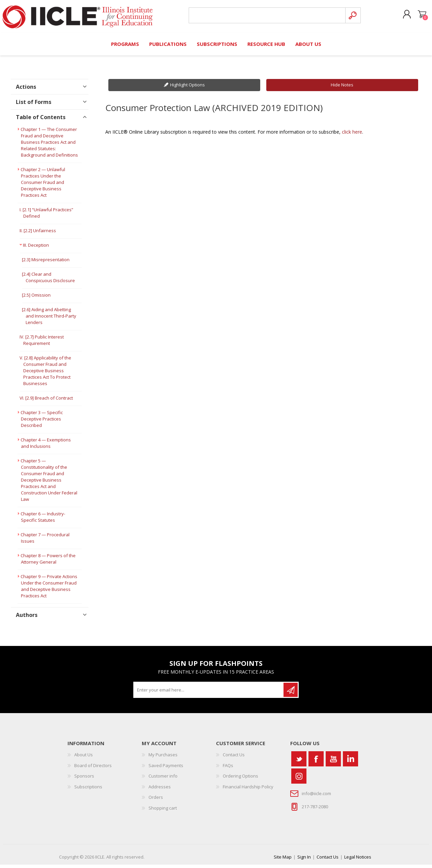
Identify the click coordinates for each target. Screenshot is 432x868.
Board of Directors (93, 769)
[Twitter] (299, 762)
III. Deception (36, 249)
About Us (84, 758)
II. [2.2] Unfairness (38, 234)
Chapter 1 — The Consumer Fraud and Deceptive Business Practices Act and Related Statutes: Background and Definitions (49, 146)
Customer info (163, 780)
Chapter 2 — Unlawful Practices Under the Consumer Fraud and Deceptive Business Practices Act (43, 186)
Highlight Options (187, 88)
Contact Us (234, 758)
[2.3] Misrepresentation (46, 263)
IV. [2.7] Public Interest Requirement (42, 344)
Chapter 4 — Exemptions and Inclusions (46, 447)
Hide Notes (342, 88)
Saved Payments (166, 769)
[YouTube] (333, 762)
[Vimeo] (350, 762)
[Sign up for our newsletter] (209, 693)
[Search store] (265, 17)
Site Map (283, 860)
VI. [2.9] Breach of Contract (46, 402)
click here (352, 135)
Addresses (160, 790)
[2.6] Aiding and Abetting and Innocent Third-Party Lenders (49, 320)
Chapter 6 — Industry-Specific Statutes (43, 521)
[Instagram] (299, 779)
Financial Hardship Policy (248, 790)
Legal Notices (358, 860)
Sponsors (84, 780)
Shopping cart (416, 17)
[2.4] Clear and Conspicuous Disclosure (48, 281)
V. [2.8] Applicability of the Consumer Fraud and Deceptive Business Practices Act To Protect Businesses (45, 374)
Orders (156, 801)
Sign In (304, 860)
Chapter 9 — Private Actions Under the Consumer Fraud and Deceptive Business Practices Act (49, 590)
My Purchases (163, 758)
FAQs (228, 769)
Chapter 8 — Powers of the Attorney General (48, 562)
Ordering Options (240, 780)
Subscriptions (88, 790)
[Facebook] (316, 762)
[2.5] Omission (36, 299)
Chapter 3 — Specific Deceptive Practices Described (42, 423)
